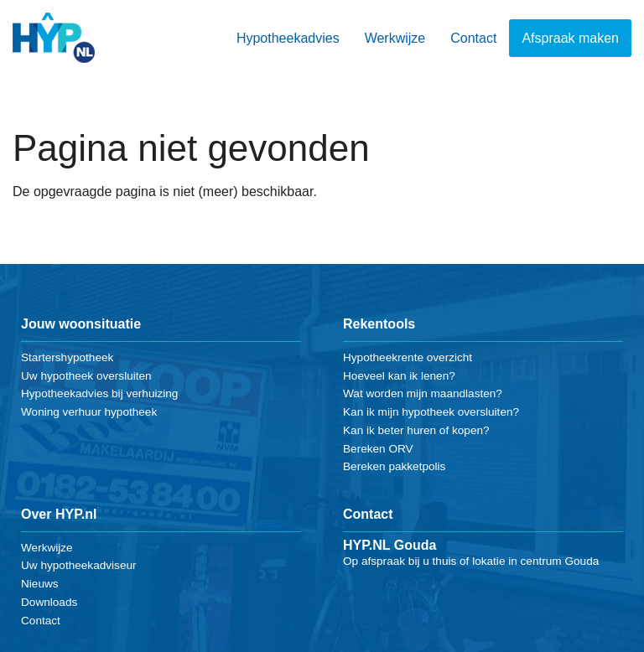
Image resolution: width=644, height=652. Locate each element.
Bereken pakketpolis (394, 466)
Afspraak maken (570, 38)
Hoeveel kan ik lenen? (399, 376)
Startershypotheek (67, 357)
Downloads (49, 602)
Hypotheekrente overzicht (408, 357)
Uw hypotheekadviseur (79, 565)
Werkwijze (395, 38)
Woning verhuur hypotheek (89, 412)
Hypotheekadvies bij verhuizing (99, 393)
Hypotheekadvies (288, 38)
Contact (473, 38)
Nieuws (40, 584)
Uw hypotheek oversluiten (86, 376)
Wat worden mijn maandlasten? (423, 393)
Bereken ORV (378, 449)
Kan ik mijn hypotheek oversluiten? (431, 412)
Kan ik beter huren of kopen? (416, 430)
